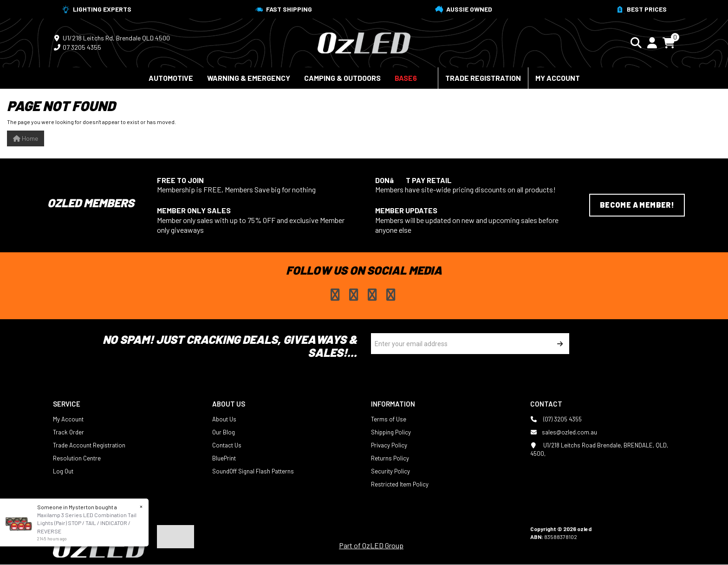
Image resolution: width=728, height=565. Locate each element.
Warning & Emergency (249, 78)
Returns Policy (390, 458)
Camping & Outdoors (342, 78)
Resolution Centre (77, 458)
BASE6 (406, 78)
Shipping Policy (391, 432)
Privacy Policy (389, 445)
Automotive (171, 78)
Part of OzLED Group (371, 545)
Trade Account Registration (89, 445)
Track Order (68, 432)
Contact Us (227, 445)
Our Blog (224, 432)
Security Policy (390, 471)
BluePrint (224, 458)
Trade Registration (483, 78)
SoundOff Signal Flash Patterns (253, 471)
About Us (224, 419)
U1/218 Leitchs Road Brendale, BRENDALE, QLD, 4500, (599, 449)
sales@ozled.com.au (564, 432)
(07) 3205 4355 (556, 419)
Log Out (63, 471)
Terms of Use (389, 419)
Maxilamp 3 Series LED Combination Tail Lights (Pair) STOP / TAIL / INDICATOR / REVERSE (86, 523)
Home (26, 138)
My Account (558, 78)
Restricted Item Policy (400, 484)
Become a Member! (637, 205)
